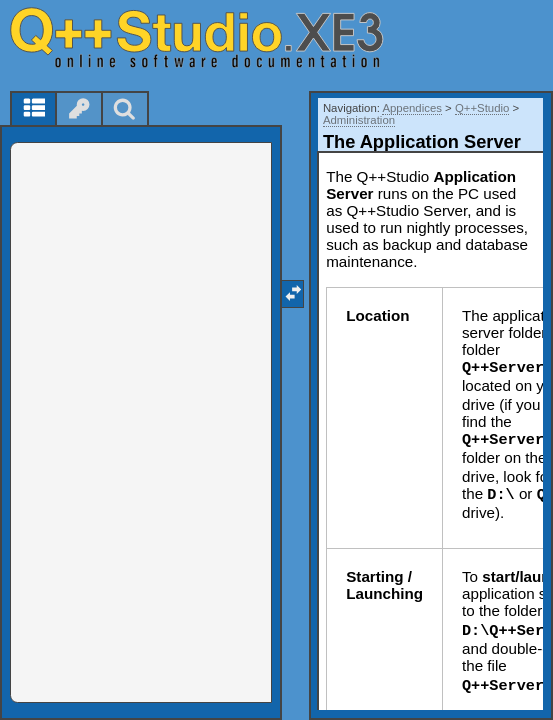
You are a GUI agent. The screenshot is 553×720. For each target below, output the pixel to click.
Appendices (412, 108)
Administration (359, 120)
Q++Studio (482, 108)
